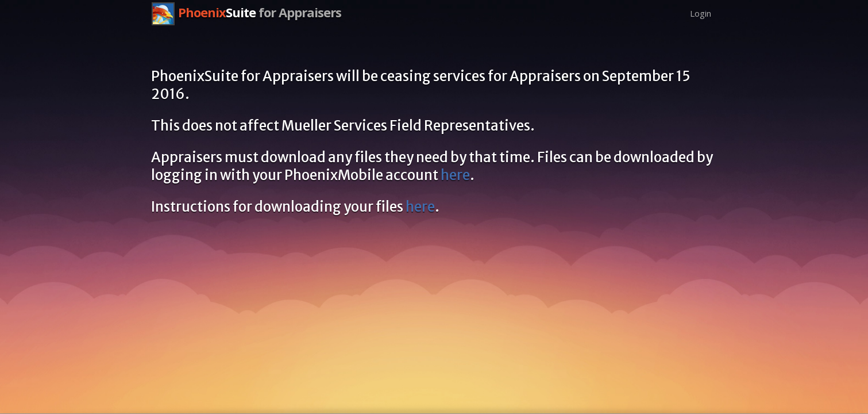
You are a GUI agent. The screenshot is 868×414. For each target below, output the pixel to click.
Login (701, 13)
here (455, 175)
